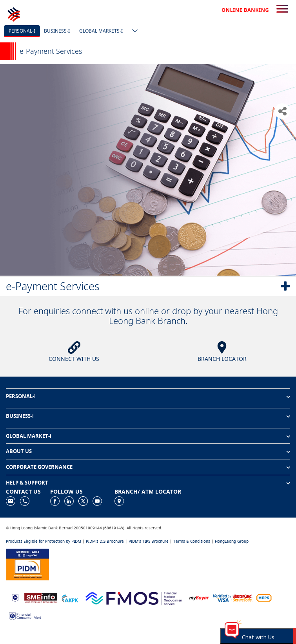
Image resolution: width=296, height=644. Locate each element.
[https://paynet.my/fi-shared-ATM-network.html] (264, 597)
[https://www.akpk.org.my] (70, 597)
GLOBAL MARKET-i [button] (29, 436)
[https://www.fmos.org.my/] (134, 597)
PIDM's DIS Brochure (105, 541)
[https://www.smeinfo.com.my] (41, 597)
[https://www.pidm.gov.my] (27, 564)
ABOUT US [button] (19, 451)
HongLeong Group (232, 541)
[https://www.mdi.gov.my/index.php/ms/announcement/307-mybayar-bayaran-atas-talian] (199, 597)
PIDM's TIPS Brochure (149, 541)
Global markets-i (101, 31)
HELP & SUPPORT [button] (27, 483)
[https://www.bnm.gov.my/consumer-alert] (25, 616)
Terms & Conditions (192, 541)
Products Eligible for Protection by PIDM (44, 541)
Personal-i (22, 31)
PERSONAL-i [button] (21, 396)
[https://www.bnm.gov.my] (15, 597)
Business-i (57, 31)
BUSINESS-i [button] (20, 416)
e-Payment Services (53, 286)
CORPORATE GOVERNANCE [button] (39, 467)
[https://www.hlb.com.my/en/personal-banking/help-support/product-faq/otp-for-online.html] (233, 597)
